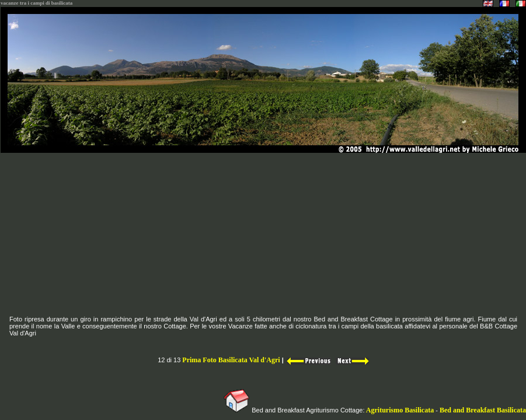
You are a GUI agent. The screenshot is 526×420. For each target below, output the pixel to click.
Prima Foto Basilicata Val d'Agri (231, 360)
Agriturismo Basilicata (400, 410)
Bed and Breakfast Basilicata (483, 410)
